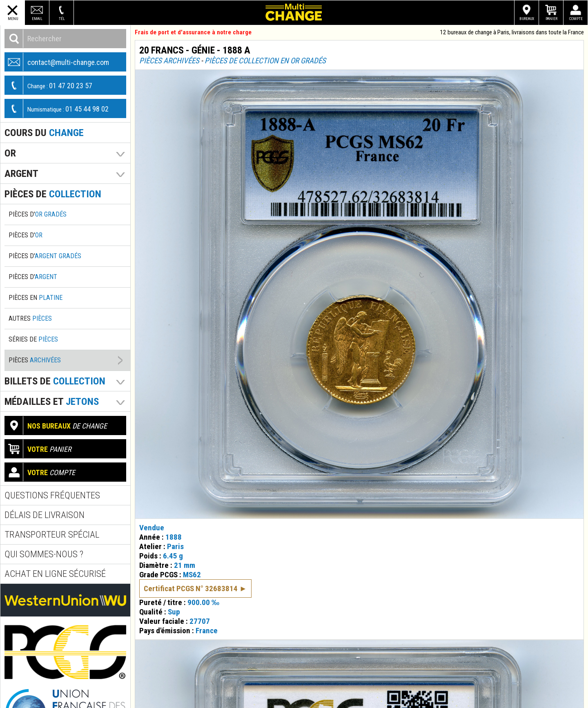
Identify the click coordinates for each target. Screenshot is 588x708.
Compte (576, 19)
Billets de (55, 381)
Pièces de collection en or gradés (265, 61)
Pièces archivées (169, 61)
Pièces (35, 360)
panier (38, 449)
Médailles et (52, 401)
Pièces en (36, 298)
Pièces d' (38, 214)
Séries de (33, 339)
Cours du (44, 133)
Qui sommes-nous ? (44, 554)
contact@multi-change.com (57, 62)
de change (56, 425)
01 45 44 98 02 (57, 108)
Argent (21, 173)
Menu (13, 19)
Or (10, 153)
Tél (62, 19)
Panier (551, 19)
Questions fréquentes (52, 495)
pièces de (53, 194)
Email (37, 19)
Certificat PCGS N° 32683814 (191, 589)
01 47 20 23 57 (49, 85)
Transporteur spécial (52, 535)
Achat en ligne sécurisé (55, 574)
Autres (30, 318)
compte (40, 472)
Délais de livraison (45, 515)
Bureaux (527, 19)
